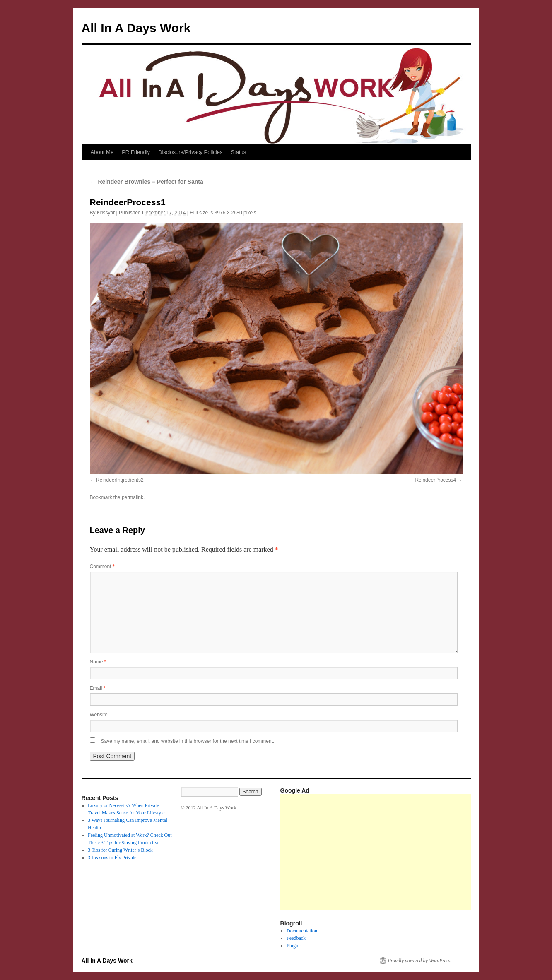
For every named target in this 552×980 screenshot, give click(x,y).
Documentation (302, 931)
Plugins (294, 946)
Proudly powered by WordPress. (420, 961)
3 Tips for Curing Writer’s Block (120, 850)
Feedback (296, 938)
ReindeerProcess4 (435, 480)
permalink (133, 497)
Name (98, 662)
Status (238, 152)
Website (99, 715)
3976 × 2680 (228, 213)
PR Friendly (136, 152)
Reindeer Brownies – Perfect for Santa (147, 182)
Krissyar (106, 213)
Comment (102, 567)
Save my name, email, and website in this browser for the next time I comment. (188, 741)
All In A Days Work (136, 28)
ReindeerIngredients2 (120, 480)
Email (98, 688)
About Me (102, 152)
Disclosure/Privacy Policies (190, 152)
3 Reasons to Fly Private (112, 857)
